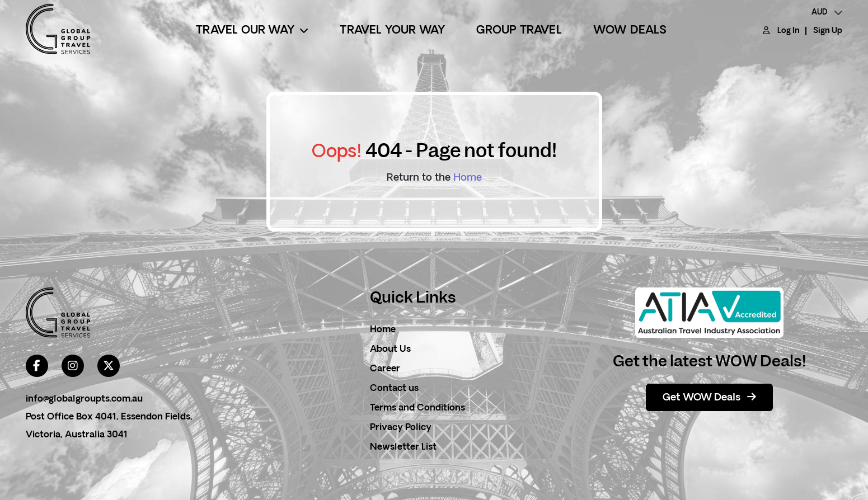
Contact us (394, 389)
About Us (390, 350)
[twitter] (109, 366)
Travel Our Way (252, 31)
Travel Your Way (392, 31)
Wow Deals (630, 31)
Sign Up (828, 31)
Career (385, 369)
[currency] (827, 13)
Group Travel (519, 31)
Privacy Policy (401, 428)
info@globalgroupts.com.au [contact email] (84, 399)
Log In (789, 31)
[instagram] (73, 366)
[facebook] (37, 366)
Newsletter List (403, 447)
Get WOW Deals (709, 398)
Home (468, 178)
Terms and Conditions (417, 408)
